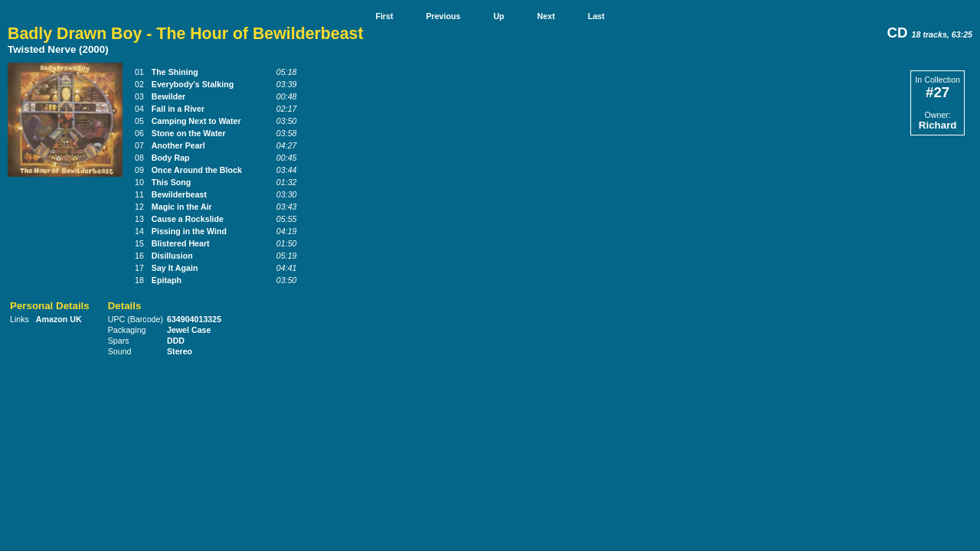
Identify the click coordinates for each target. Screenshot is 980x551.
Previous (443, 16)
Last (596, 16)
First (384, 16)
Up (498, 16)
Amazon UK (59, 319)
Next (546, 16)
